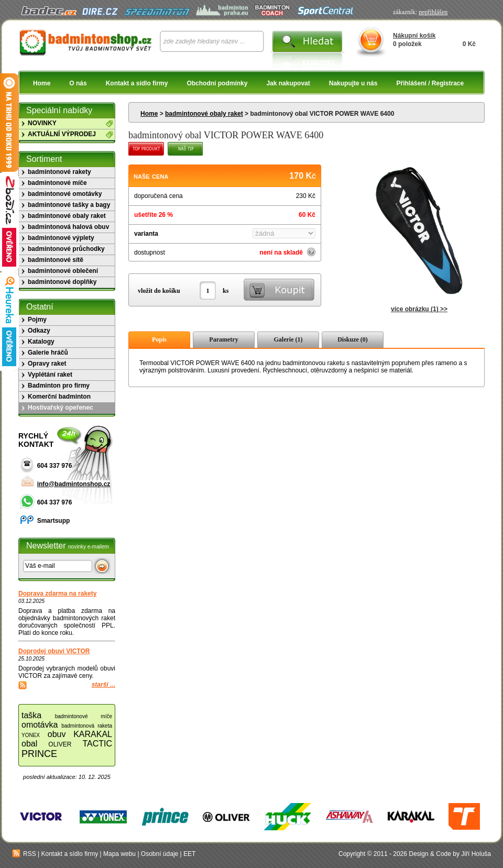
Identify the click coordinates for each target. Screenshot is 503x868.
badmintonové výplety (61, 238)
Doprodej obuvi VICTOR (54, 651)
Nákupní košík (414, 36)
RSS (24, 854)
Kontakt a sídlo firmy (137, 83)
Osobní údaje (160, 854)
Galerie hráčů (48, 353)
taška (31, 715)
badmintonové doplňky (62, 282)
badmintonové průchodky (66, 249)
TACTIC (97, 744)
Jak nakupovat (288, 83)
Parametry (223, 339)
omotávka (40, 725)
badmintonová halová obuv (68, 227)
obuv (57, 734)
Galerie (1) (288, 339)
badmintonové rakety (59, 172)
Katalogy (41, 342)
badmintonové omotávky (65, 194)
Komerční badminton (59, 397)
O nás (78, 83)
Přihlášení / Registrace (430, 83)
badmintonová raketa (87, 726)
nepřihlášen (433, 12)
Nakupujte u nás (353, 83)
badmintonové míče (57, 183)
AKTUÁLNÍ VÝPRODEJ (62, 134)
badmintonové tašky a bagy (69, 205)
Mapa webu (119, 854)
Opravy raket (47, 364)
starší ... (103, 685)
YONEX (31, 735)
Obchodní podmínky (217, 83)
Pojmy (37, 320)
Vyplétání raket (50, 375)
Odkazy (39, 331)
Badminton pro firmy (59, 386)
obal (29, 744)
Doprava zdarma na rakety (57, 594)
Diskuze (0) (353, 339)
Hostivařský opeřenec (61, 408)
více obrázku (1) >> (419, 309)
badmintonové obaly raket (204, 114)
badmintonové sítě (56, 260)
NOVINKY (42, 123)
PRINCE (39, 754)
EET (189, 854)
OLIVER (60, 744)
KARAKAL (93, 734)
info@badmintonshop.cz (74, 484)
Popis (159, 339)
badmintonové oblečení (63, 271)
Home (42, 83)
